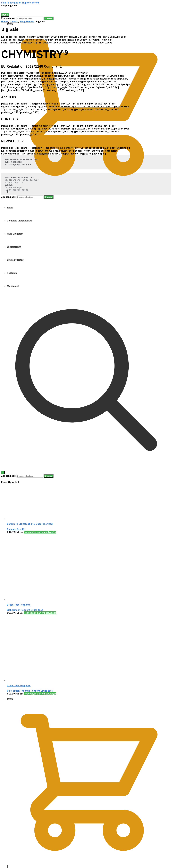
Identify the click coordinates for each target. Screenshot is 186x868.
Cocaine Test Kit (16, 529)
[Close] (3, 472)
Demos (14, 22)
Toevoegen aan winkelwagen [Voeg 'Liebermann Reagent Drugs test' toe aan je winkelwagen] (40, 613)
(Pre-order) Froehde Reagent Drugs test (30, 691)
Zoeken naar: (9, 18)
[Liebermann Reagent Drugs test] (29, 599)
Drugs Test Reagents (19, 605)
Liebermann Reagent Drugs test (25, 610)
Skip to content (30, 3)
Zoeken (49, 18)
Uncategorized (44, 524)
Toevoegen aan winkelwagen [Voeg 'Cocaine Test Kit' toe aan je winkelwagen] (40, 532)
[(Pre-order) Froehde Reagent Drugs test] (29, 680)
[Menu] (5, 15)
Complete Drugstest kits (21, 524)
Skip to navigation (11, 3)
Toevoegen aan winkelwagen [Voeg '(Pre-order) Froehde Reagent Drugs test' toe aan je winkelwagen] (40, 694)
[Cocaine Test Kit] (29, 519)
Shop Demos (27, 22)
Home (4, 22)
